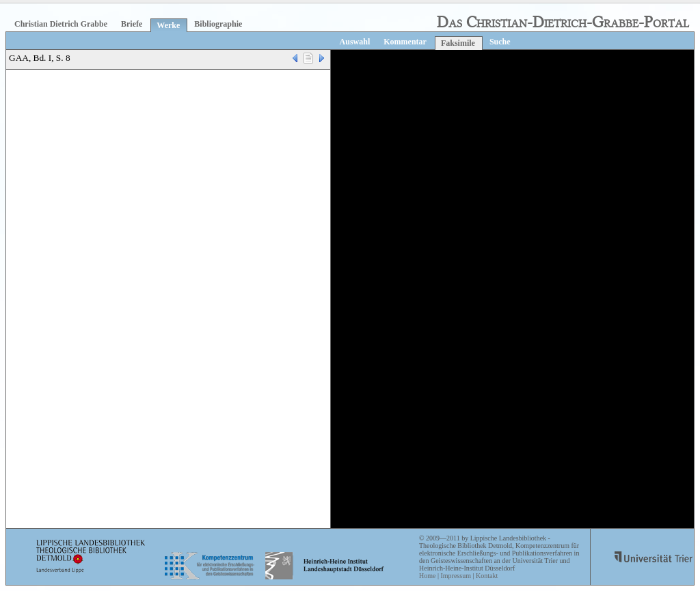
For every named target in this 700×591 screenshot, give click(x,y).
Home (427, 576)
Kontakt (487, 576)
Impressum (455, 576)
